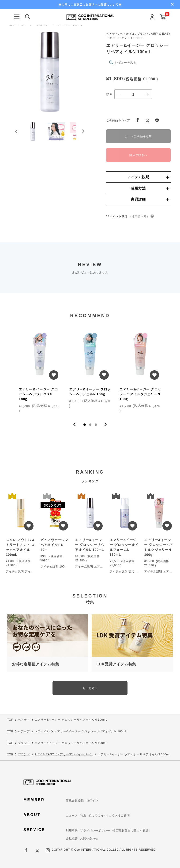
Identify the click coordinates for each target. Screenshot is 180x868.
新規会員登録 (75, 801)
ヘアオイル (42, 731)
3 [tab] (96, 425)
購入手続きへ (138, 155)
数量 (109, 94)
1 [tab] (85, 425)
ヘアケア (24, 720)
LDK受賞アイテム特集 (116, 664)
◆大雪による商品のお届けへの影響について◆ (90, 4)
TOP (10, 720)
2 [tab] (90, 425)
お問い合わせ (89, 838)
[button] (33, 132)
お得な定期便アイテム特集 (36, 664)
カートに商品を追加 (138, 136)
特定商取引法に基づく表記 (131, 831)
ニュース (72, 816)
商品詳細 (150, 199)
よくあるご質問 (119, 816)
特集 (83, 816)
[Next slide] (83, 132)
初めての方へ (97, 816)
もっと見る (90, 688)
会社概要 (72, 838)
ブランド (24, 743)
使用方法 (150, 188)
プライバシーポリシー (95, 831)
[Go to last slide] (16, 132)
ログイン (92, 801)
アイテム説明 (148, 177)
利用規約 (72, 831)
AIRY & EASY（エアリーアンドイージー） (64, 754)
